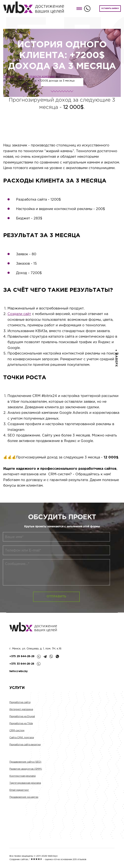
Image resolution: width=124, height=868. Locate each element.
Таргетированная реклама (25, 788)
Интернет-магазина (21, 715)
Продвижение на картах (24, 802)
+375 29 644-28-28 (22, 656)
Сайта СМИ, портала (22, 743)
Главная (8, 77)
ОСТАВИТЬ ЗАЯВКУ (110, 8)
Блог (22, 77)
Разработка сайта (20, 708)
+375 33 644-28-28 (22, 664)
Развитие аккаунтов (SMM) (26, 774)
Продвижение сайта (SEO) (25, 767)
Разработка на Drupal (22, 722)
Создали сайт (19, 314)
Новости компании (42, 77)
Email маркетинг (19, 795)
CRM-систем (17, 736)
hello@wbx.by (19, 671)
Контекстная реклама (22, 781)
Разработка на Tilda (21, 729)
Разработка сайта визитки (25, 750)
